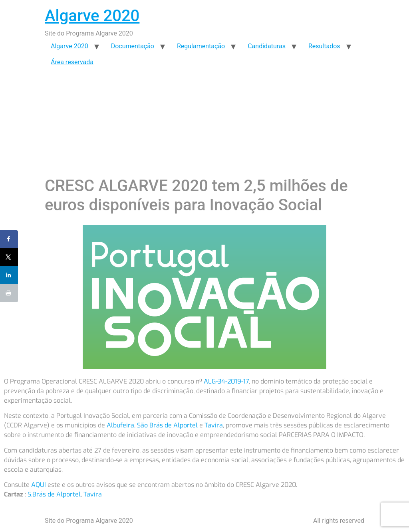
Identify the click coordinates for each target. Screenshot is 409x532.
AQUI (39, 485)
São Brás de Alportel (167, 425)
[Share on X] (9, 257)
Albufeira (120, 425)
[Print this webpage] (9, 293)
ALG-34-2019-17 (226, 381)
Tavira (214, 425)
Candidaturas (267, 46)
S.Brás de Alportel (54, 494)
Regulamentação (201, 46)
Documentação (133, 46)
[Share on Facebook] (9, 239)
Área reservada (72, 62)
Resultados (324, 46)
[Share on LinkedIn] (9, 275)
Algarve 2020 (92, 16)
